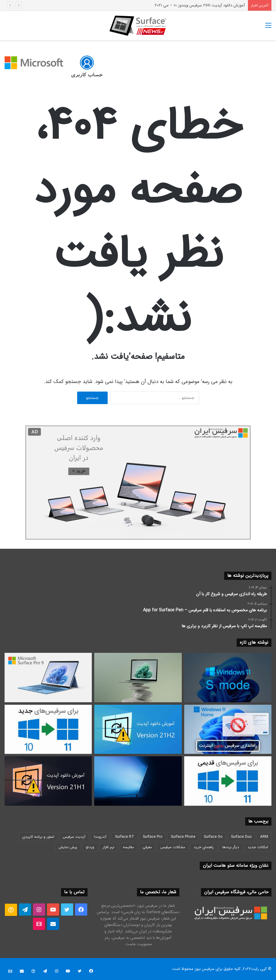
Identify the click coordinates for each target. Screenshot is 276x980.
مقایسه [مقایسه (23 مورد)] (128, 847)
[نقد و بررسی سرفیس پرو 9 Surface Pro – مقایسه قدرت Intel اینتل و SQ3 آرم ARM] (48, 678)
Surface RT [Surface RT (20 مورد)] (125, 837)
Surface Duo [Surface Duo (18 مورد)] (241, 837)
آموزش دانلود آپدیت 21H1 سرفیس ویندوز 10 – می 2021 (200, 5)
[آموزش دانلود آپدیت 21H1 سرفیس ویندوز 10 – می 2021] (48, 781)
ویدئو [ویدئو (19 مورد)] (90, 847)
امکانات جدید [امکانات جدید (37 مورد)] (258, 847)
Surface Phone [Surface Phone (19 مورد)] (183, 837)
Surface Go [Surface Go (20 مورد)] (213, 837)
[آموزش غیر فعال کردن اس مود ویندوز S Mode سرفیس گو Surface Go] (228, 678)
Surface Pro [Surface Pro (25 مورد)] (152, 837)
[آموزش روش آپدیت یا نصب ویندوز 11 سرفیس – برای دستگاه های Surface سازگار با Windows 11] (48, 729)
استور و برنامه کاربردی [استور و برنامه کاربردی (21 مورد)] (38, 837)
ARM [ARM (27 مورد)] (264, 837)
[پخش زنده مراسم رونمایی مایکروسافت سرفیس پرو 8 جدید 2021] (138, 781)
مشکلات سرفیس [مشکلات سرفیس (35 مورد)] (173, 847)
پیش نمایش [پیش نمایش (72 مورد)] (68, 847)
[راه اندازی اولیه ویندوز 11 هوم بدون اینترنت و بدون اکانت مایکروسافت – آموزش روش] (228, 729)
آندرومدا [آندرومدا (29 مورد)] (100, 837)
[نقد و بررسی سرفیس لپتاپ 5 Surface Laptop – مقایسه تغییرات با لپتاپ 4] (138, 678)
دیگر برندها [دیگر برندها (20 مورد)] (231, 847)
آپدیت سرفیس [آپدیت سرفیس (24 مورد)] (74, 837)
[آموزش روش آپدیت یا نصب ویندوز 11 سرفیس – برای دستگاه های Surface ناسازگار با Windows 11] (228, 781)
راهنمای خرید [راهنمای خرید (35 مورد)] (204, 847)
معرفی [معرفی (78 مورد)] (147, 847)
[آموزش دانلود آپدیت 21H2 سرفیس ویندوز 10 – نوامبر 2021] (138, 729)
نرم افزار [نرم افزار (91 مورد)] (109, 847)
